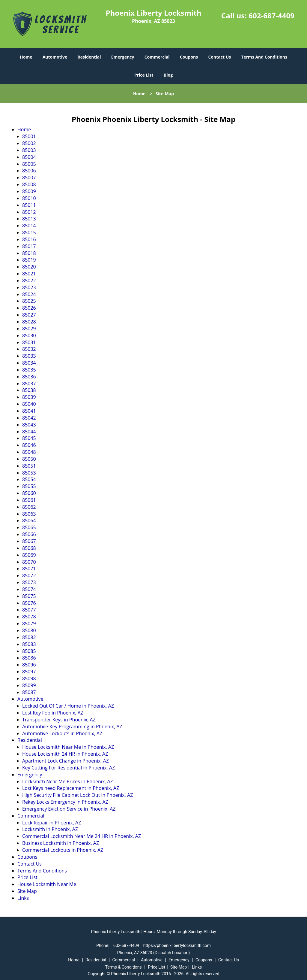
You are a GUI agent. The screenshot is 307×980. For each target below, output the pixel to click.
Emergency (123, 57)
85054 (29, 479)
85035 (29, 370)
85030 (29, 335)
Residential (89, 57)
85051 (29, 466)
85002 (29, 143)
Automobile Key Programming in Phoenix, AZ (72, 727)
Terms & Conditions (124, 967)
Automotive (55, 57)
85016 (29, 239)
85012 (29, 212)
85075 (29, 596)
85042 (29, 418)
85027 (29, 315)
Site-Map (179, 967)
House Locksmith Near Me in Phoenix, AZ (68, 747)
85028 (29, 322)
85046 (29, 445)
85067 (29, 541)
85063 (29, 514)
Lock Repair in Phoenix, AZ (52, 823)
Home (26, 57)
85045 (29, 438)
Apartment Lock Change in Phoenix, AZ (66, 761)
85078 (29, 617)
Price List (144, 75)
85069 (29, 555)
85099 (29, 685)
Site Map (27, 891)
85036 (29, 377)
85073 (29, 582)
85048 (29, 452)
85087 (29, 692)
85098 (29, 678)
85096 (29, 665)
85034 (29, 363)
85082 (29, 637)
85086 (29, 658)
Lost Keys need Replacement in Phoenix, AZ (71, 788)
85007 (29, 177)
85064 (29, 520)
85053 (29, 473)
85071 (29, 569)
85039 (29, 397)
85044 (29, 432)
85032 (29, 349)
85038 (29, 390)
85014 (29, 226)
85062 (29, 507)
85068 (29, 548)
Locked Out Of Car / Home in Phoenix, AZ (68, 706)
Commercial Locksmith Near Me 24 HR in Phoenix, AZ (82, 836)
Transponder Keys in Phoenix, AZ (59, 720)
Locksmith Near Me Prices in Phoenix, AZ (68, 781)
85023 (29, 287)
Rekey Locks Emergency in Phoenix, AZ (65, 802)
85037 (29, 384)
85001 (29, 136)
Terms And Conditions (264, 57)
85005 (29, 164)
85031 (29, 342)
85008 (29, 184)
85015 (29, 232)
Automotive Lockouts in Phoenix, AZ (62, 733)
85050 (29, 459)
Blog (168, 75)
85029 (29, 329)
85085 (29, 651)
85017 (29, 246)
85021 (29, 274)
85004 (29, 157)
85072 (29, 575)
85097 (29, 672)
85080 (29, 630)
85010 (29, 198)
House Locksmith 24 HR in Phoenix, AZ (65, 754)
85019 (29, 260)
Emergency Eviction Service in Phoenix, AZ (69, 809)
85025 (29, 301)
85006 (29, 171)
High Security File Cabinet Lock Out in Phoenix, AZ (77, 795)
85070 (29, 562)
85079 (29, 623)
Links (23, 898)
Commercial (157, 57)
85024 (29, 294)
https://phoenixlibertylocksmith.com (177, 945)
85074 (29, 589)
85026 (29, 308)
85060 (29, 493)
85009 (29, 191)
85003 (29, 150)
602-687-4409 (271, 15)
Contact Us (219, 57)
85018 (29, 253)
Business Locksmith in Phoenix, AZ (61, 843)
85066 (29, 534)
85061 (29, 500)
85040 (29, 404)
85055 (29, 486)
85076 (29, 603)
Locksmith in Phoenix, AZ (50, 829)
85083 (29, 644)
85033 (29, 356)
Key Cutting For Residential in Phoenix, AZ (69, 768)
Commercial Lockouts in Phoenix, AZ (63, 850)
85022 (29, 281)
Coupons (189, 57)
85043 (29, 425)
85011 (29, 205)
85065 (29, 527)
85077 (29, 610)
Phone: (103, 945)
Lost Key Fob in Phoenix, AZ (53, 713)
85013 (29, 219)
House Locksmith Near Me (47, 884)
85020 (29, 267)
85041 (29, 411)
